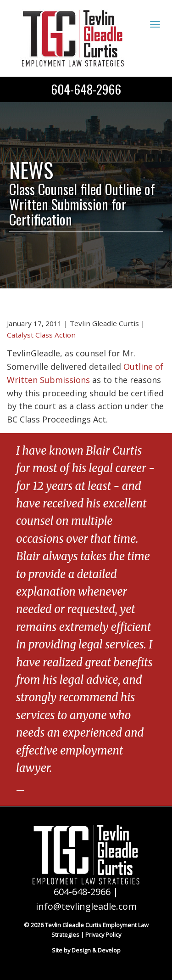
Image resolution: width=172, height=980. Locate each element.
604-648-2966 (86, 89)
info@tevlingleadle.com (86, 906)
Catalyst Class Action (41, 335)
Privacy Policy (103, 935)
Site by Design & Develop (86, 950)
